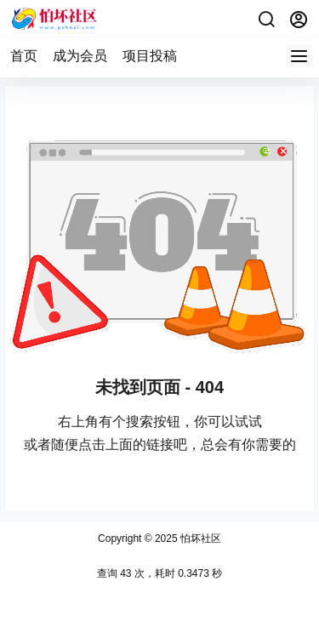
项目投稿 (150, 56)
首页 (24, 56)
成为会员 (80, 56)
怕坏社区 (199, 539)
